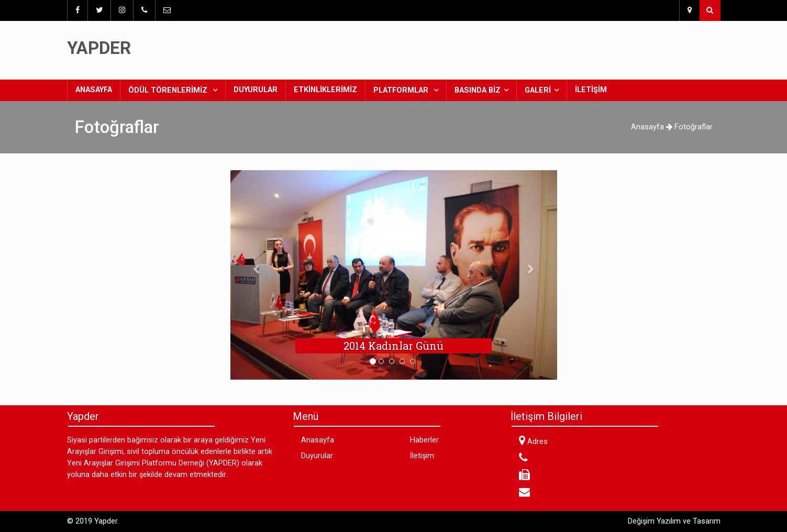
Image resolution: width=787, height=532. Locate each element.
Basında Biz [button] (478, 90)
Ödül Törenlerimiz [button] (169, 90)
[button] (255, 269)
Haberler (424, 440)
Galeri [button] (538, 90)
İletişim (591, 90)
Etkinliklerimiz (325, 90)
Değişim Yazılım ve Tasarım (674, 521)
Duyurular (256, 90)
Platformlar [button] (402, 90)
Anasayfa (98, 89)
